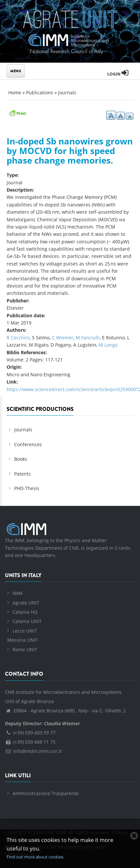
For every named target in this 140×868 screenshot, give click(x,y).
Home (15, 93)
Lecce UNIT (25, 631)
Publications (40, 93)
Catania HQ (25, 612)
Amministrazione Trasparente (46, 793)
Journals (67, 93)
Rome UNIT (25, 650)
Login (118, 74)
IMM (17, 593)
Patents (22, 474)
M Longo (108, 345)
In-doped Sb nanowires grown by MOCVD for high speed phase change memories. (70, 151)
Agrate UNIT (26, 603)
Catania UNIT (27, 621)
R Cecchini (18, 338)
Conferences (28, 444)
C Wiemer (63, 338)
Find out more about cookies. (35, 857)
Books (21, 459)
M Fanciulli (88, 338)
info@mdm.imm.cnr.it (33, 751)
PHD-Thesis (27, 488)
